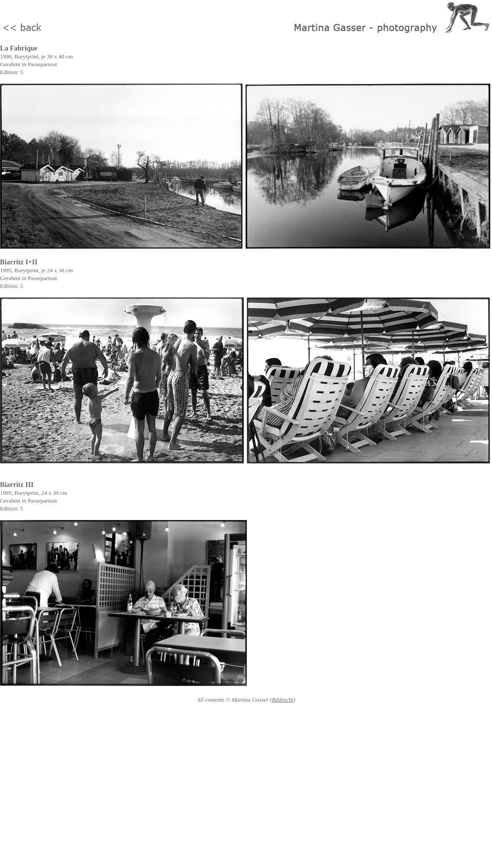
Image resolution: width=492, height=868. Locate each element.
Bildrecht (283, 700)
